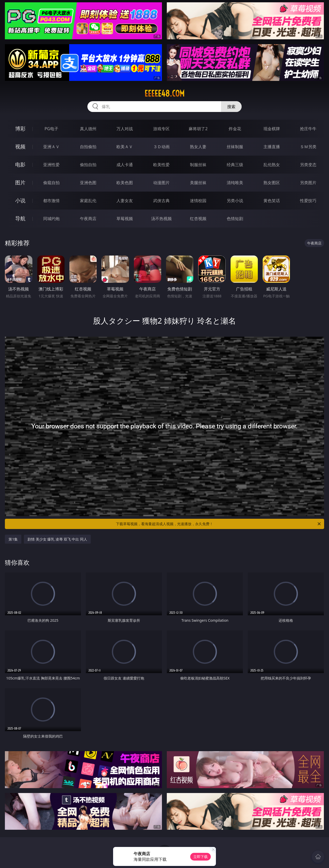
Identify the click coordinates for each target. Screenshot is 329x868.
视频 (20, 147)
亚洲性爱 (51, 165)
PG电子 (51, 129)
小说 (20, 200)
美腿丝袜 (198, 183)
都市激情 (51, 201)
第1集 (13, 539)
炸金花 (235, 129)
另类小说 (235, 201)
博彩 (20, 129)
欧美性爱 (161, 165)
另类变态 (308, 165)
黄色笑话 (272, 201)
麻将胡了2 (198, 129)
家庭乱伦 (88, 201)
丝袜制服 (235, 147)
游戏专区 (161, 129)
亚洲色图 (88, 183)
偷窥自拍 (51, 183)
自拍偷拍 (88, 147)
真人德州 (88, 129)
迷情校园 (198, 201)
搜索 (231, 107)
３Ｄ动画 (161, 147)
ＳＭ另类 (308, 147)
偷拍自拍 (88, 165)
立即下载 (200, 857)
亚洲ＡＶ (51, 147)
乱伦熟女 (272, 165)
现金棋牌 (272, 129)
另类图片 (308, 183)
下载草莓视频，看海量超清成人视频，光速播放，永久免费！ (219, 524)
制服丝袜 (198, 165)
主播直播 (272, 147)
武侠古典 (161, 201)
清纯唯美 (235, 183)
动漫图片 (161, 183)
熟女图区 (272, 183)
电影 (20, 164)
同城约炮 (51, 219)
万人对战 (125, 129)
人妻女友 (125, 201)
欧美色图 (125, 183)
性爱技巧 (308, 201)
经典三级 (235, 165)
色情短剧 (235, 219)
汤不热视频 (161, 219)
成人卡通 (125, 165)
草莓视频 (125, 219)
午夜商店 (88, 219)
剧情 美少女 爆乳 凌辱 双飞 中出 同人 (57, 539)
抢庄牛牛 (308, 129)
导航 (20, 218)
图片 (20, 182)
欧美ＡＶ (125, 147)
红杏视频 (198, 219)
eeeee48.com (164, 93)
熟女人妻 (198, 147)
